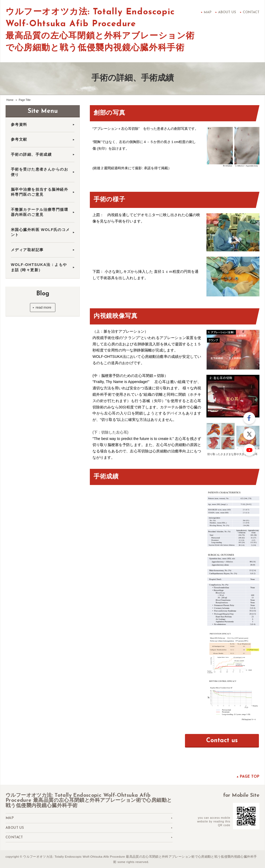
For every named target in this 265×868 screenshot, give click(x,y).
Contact (251, 12)
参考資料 (19, 124)
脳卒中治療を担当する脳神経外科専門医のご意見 (39, 192)
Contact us (222, 741)
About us (227, 12)
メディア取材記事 (29, 250)
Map (208, 12)
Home (10, 100)
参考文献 (19, 139)
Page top (250, 777)
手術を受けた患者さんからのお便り (39, 172)
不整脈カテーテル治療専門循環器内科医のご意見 (39, 212)
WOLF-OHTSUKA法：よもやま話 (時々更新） (39, 267)
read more (43, 307)
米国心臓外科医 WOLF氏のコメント (40, 232)
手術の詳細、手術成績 (31, 154)
